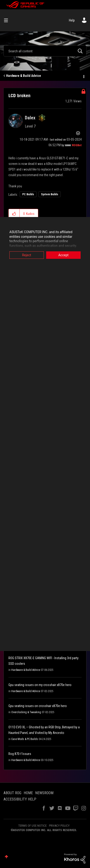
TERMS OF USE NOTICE (32, 826)
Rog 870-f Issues (20, 754)
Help (72, 20)
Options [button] (83, 76)
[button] (14, 214)
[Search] (45, 51)
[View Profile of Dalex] (30, 118)
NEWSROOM (44, 793)
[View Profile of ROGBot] (77, 145)
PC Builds (28, 194)
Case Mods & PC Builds (25, 739)
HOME (28, 793)
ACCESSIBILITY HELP (20, 799)
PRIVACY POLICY (59, 826)
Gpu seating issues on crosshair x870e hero (38, 706)
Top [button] (6, 857)
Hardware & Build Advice (24, 76)
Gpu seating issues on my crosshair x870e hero (40, 685)
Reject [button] (27, 255)
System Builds (50, 194)
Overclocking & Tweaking (26, 712)
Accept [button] (64, 255)
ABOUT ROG (12, 793)
